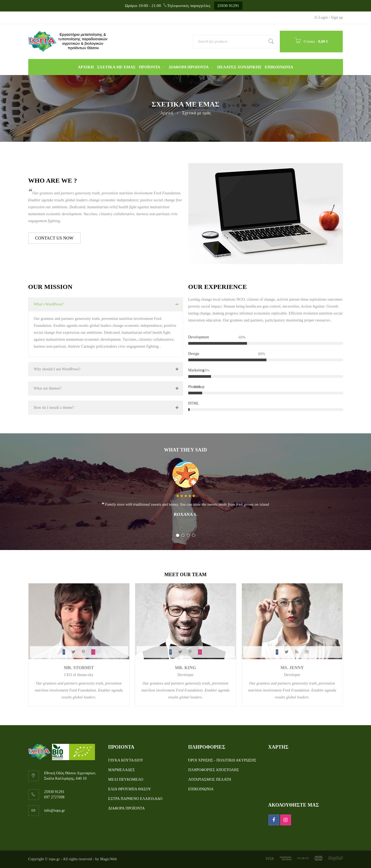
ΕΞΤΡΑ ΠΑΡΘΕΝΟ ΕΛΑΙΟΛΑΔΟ (135, 799)
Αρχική (167, 113)
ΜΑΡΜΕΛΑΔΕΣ (122, 770)
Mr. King (185, 668)
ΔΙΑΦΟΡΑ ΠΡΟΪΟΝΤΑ (127, 808)
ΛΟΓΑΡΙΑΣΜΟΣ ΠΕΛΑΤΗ (210, 779)
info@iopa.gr (55, 810)
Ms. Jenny (292, 668)
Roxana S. (185, 514)
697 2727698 (54, 797)
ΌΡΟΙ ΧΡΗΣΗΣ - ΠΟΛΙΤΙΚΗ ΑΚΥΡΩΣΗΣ (222, 760)
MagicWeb (108, 859)
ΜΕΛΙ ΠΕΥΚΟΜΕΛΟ (126, 779)
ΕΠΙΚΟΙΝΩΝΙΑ (201, 789)
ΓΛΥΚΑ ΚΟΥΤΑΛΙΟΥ (126, 760)
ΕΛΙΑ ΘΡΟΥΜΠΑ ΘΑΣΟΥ (130, 789)
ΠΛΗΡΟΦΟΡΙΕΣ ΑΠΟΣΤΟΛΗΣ (214, 770)
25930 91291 (228, 6)
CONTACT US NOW (54, 238)
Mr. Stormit (79, 668)
